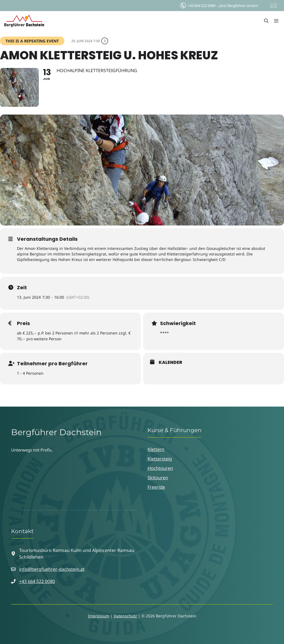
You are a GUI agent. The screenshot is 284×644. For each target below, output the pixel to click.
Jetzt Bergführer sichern (219, 4)
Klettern (156, 449)
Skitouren (158, 478)
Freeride (156, 487)
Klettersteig (160, 459)
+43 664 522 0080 (37, 581)
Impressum (99, 616)
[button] (266, 21)
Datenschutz (125, 616)
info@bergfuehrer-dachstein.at (52, 569)
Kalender (170, 362)
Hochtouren (160, 468)
